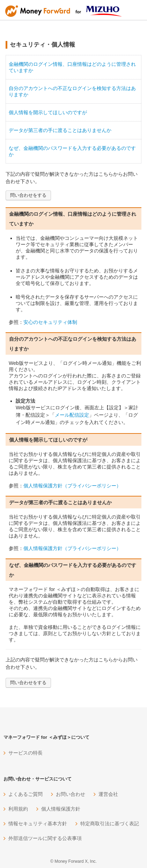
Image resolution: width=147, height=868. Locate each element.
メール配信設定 (72, 415)
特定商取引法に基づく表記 (110, 824)
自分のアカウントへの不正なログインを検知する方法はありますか (72, 91)
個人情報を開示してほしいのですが (48, 112)
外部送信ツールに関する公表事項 (45, 838)
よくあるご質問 (25, 794)
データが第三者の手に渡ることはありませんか (60, 130)
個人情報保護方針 (61, 809)
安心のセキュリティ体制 (50, 322)
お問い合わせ (71, 794)
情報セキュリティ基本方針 (38, 824)
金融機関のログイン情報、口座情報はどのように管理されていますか (72, 67)
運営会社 (108, 794)
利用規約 (18, 809)
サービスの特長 (25, 753)
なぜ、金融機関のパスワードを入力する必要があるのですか (72, 151)
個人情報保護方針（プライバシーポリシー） (72, 486)
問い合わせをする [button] (28, 195)
